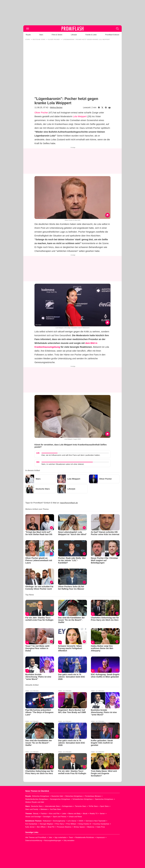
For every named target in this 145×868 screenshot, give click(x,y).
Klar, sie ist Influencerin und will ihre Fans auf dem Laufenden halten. (71, 455)
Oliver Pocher (41, 113)
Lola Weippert (80, 116)
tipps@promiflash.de (69, 503)
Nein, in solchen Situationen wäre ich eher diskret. (63, 464)
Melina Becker (56, 107)
